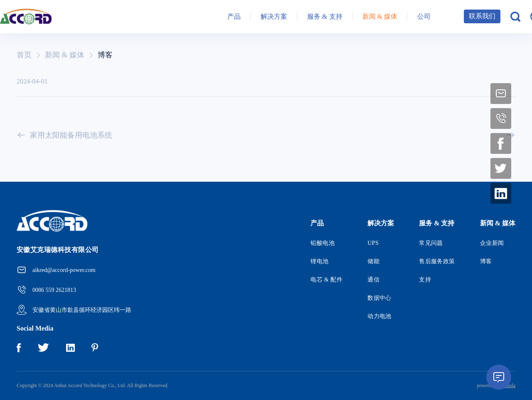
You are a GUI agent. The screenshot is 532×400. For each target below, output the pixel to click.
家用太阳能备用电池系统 (64, 135)
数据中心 (379, 298)
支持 (425, 280)
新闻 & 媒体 (380, 16)
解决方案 (274, 16)
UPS (373, 243)
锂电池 (319, 261)
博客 (105, 55)
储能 (373, 261)
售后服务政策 (437, 261)
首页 (24, 55)
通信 (373, 280)
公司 (424, 16)
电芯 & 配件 (326, 280)
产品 (234, 16)
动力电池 (379, 316)
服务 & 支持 (325, 16)
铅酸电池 (323, 243)
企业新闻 (492, 243)
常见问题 (431, 243)
